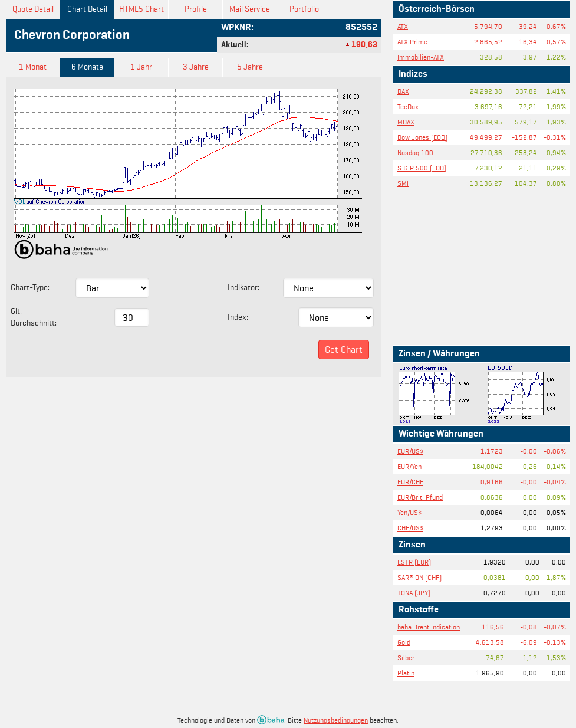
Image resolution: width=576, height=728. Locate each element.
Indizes (413, 74)
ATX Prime (412, 42)
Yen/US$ (409, 512)
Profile (196, 9)
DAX (403, 91)
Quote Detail (33, 9)
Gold (404, 642)
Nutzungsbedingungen (336, 720)
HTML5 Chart (141, 9)
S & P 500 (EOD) (422, 168)
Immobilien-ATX (421, 57)
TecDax (408, 106)
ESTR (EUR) (414, 562)
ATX (403, 26)
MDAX (406, 122)
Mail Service (250, 9)
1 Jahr (141, 67)
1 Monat (33, 67)
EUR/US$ (410, 451)
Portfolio (304, 9)
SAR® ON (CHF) (419, 577)
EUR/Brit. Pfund (420, 497)
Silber (406, 658)
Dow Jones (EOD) (422, 137)
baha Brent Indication (429, 627)
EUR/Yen (409, 466)
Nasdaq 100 (415, 153)
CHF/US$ (410, 528)
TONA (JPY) (414, 593)
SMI (403, 183)
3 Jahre (196, 67)
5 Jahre (250, 67)
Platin (406, 673)
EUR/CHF (410, 482)
